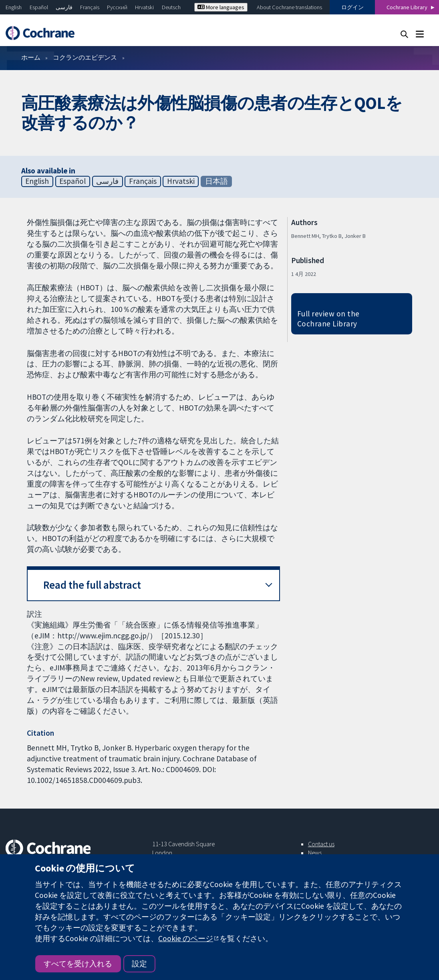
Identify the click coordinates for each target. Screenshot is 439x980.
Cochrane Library (407, 7)
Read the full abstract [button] (92, 585)
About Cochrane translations (289, 7)
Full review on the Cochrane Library (328, 319)
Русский (117, 7)
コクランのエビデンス (85, 57)
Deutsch (171, 7)
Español (39, 7)
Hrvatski (144, 7)
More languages (221, 7)
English (14, 7)
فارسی (64, 7)
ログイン (352, 7)
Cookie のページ (186, 938)
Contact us (321, 844)
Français (90, 7)
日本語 (216, 181)
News (315, 853)
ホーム (31, 57)
